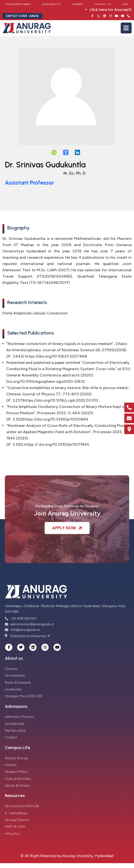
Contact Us (103, 4)
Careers (77, 4)
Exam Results (52, 4)
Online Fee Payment (18, 4)
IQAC (125, 4)
